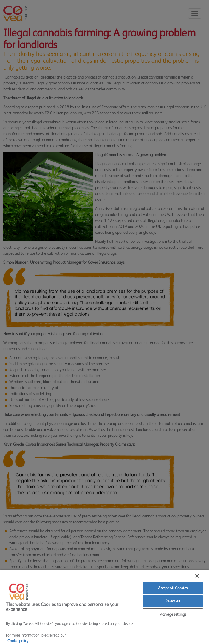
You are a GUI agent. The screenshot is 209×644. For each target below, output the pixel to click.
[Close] (197, 576)
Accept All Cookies (173, 588)
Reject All (173, 601)
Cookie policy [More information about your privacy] (18, 641)
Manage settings (173, 614)
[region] (104, 607)
